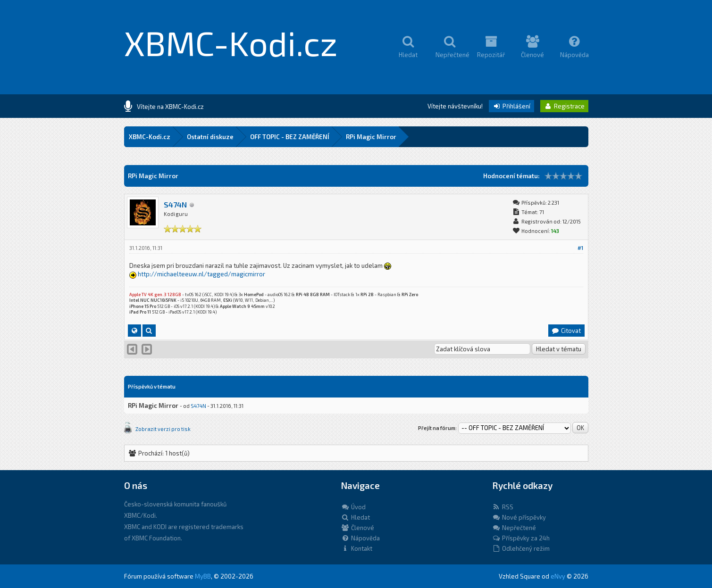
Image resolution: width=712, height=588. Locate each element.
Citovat (566, 331)
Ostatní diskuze (210, 137)
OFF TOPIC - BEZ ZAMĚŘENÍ (290, 137)
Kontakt (357, 548)
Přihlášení (511, 106)
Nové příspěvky (519, 517)
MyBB (203, 576)
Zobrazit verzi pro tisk (163, 429)
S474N (175, 204)
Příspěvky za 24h (521, 538)
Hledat (356, 517)
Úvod (353, 507)
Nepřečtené (514, 528)
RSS (503, 507)
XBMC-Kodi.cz (231, 42)
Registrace (564, 106)
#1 (580, 248)
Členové (358, 528)
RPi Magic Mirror (371, 137)
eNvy (558, 576)
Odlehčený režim (521, 548)
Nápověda (360, 538)
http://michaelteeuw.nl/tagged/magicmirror (201, 274)
